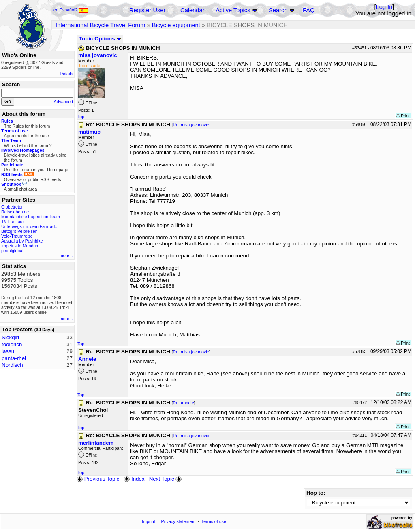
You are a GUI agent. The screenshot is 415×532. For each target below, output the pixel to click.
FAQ (309, 10)
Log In (384, 7)
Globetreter (12, 207)
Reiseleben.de (15, 212)
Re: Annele (183, 403)
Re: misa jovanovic (191, 125)
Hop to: (316, 493)
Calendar (192, 10)
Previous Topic (98, 479)
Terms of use (214, 521)
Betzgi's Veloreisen (19, 231)
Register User (148, 10)
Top (81, 117)
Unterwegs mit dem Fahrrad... (30, 226)
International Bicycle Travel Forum (101, 25)
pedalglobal (12, 251)
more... (66, 255)
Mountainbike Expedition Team (31, 217)
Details (66, 74)
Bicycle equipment (176, 25)
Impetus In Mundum (20, 246)
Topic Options (100, 39)
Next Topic (166, 479)
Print (403, 116)
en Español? (71, 10)
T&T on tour (13, 221)
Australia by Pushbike (22, 241)
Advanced (63, 102)
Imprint (149, 521)
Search (278, 10)
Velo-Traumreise (17, 236)
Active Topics (233, 10)
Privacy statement (179, 521)
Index (134, 479)
